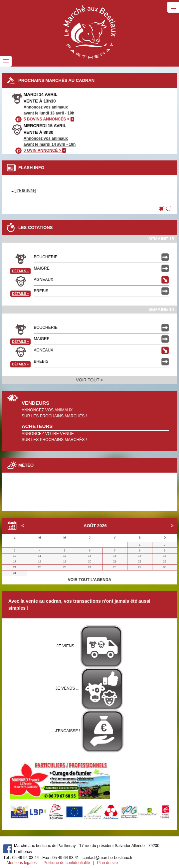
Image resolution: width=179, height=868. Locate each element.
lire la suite (25, 190)
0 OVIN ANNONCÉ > (45, 150)
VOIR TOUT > (89, 380)
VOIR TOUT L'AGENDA (90, 580)
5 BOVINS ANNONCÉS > (49, 119)
